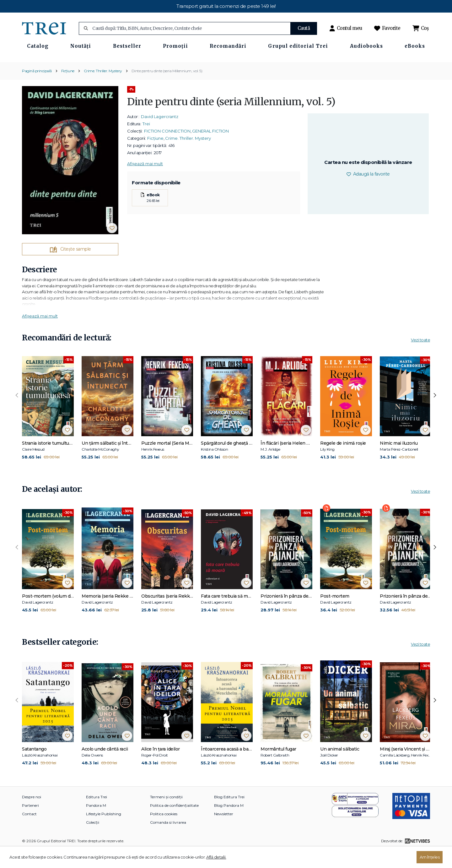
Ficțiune (68, 89)
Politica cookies (164, 832)
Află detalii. (216, 857)
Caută (304, 28)
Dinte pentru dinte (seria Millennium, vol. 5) (167, 89)
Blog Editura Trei (229, 815)
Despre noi (32, 815)
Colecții (93, 841)
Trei (146, 142)
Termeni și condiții (166, 815)
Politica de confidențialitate (174, 824)
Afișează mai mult (145, 182)
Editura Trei (97, 815)
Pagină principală (37, 89)
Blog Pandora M (229, 824)
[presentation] (17, 414)
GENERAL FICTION (210, 149)
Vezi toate (420, 358)
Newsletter (224, 832)
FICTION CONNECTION (167, 149)
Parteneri (30, 824)
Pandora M (96, 824)
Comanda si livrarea (168, 841)
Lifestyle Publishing (104, 832)
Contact (29, 832)
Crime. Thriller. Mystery (103, 89)
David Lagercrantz (160, 135)
